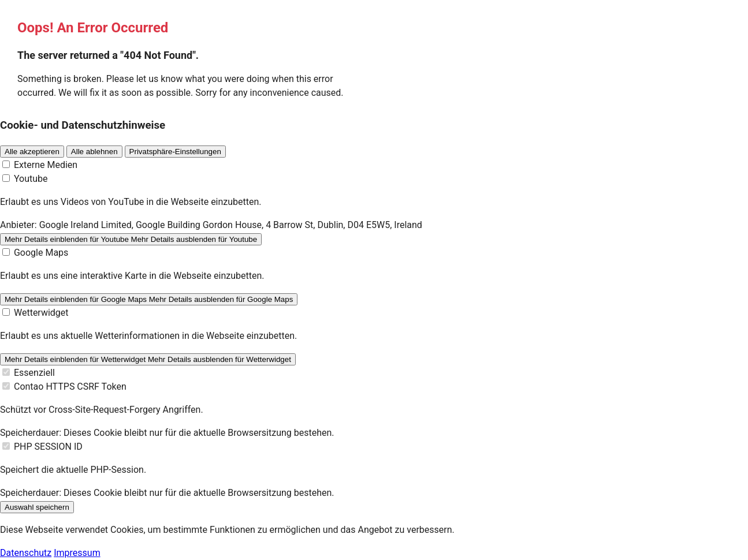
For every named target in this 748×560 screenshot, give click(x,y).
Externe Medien (46, 165)
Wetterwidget (41, 313)
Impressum (77, 553)
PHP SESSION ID (48, 447)
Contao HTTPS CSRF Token (70, 387)
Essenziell (34, 373)
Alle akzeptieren (32, 152)
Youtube (31, 179)
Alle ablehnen (94, 152)
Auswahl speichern (37, 507)
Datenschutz (26, 553)
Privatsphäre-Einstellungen (175, 152)
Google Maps (41, 253)
